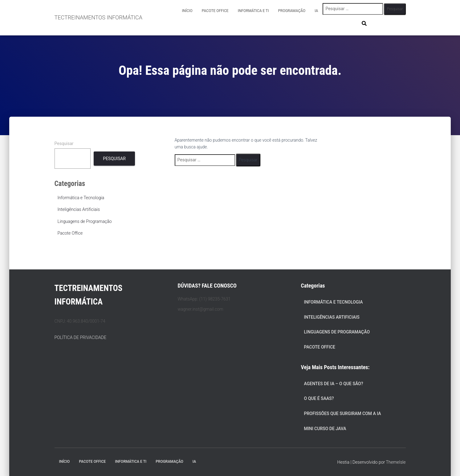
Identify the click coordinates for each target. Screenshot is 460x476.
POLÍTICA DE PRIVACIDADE (81, 337)
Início (187, 11)
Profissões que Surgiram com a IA (343, 413)
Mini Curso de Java (325, 429)
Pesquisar (64, 143)
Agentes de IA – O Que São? (334, 384)
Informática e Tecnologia (81, 198)
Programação (292, 11)
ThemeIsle (396, 462)
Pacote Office (215, 11)
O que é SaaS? (319, 398)
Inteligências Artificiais (79, 209)
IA (316, 11)
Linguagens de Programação (85, 221)
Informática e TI (253, 11)
